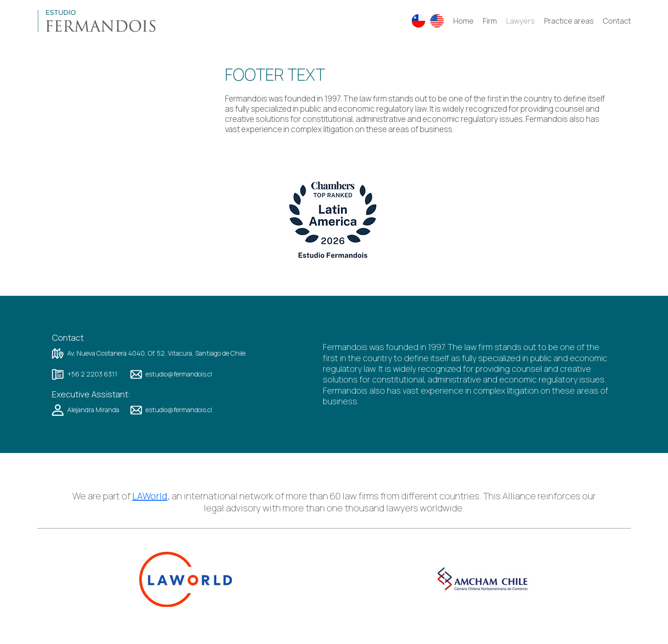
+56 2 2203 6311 (92, 374)
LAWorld (150, 496)
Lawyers (520, 21)
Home (463, 21)
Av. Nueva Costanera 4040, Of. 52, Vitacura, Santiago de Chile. (157, 353)
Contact (617, 21)
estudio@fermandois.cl (179, 374)
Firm (490, 21)
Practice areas (569, 21)
